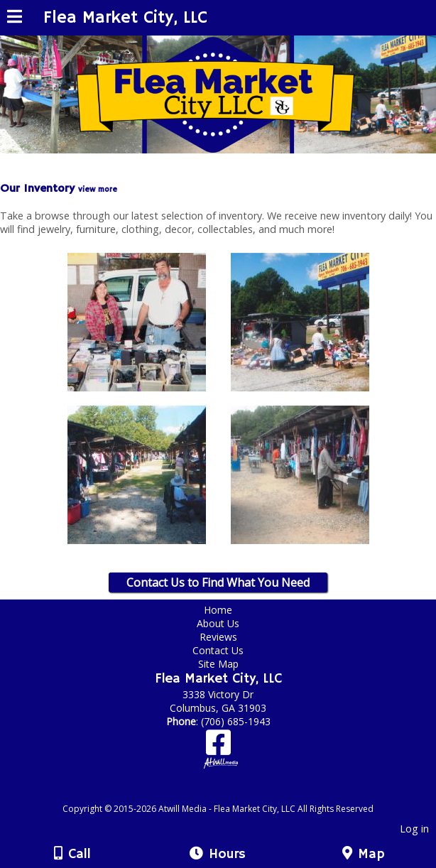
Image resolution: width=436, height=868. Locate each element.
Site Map (218, 664)
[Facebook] (218, 748)
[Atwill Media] (231, 793)
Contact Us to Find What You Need (218, 582)
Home (218, 610)
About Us (218, 623)
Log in (414, 829)
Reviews (218, 637)
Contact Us (218, 650)
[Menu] (15, 18)
